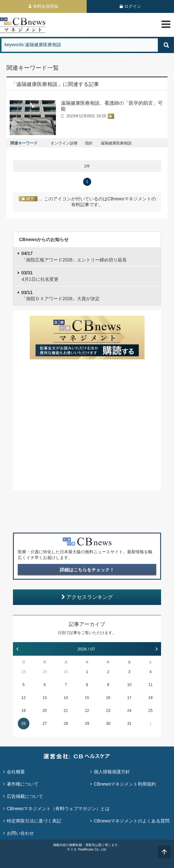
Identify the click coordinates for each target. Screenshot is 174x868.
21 (66, 711)
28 (23, 672)
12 (23, 698)
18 (151, 698)
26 (23, 724)
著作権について (23, 784)
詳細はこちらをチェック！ (87, 570)
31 (129, 724)
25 (151, 711)
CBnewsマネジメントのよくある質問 (132, 821)
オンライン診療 (64, 143)
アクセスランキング (87, 597)
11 (151, 685)
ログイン (133, 6)
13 (44, 698)
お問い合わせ (20, 833)
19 (23, 711)
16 (108, 698)
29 (44, 672)
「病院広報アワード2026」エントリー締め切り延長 (74, 257)
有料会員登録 (46, 6)
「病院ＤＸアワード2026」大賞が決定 (60, 296)
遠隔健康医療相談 (116, 143)
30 (66, 672)
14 (66, 698)
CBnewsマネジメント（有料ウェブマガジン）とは (58, 809)
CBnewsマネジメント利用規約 (125, 784)
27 (44, 724)
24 (129, 711)
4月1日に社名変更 (40, 276)
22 (87, 711)
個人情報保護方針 (112, 772)
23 (108, 711)
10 (129, 685)
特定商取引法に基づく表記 (34, 821)
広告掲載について (25, 796)
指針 (89, 143)
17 (129, 698)
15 (87, 698)
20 (44, 711)
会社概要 (16, 772)
